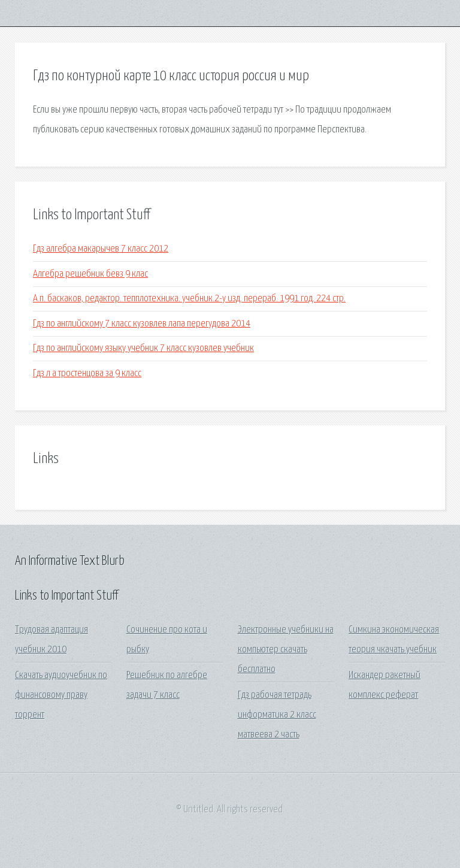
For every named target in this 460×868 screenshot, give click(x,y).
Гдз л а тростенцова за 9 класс (87, 373)
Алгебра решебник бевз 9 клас (90, 274)
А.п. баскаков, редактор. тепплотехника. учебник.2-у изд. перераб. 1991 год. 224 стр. (189, 299)
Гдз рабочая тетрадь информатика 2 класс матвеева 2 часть (277, 715)
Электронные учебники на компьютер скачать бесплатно (286, 650)
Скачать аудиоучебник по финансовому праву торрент (61, 695)
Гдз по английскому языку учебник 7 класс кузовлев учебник (143, 348)
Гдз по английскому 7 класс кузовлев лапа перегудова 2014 (142, 324)
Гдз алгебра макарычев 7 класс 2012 (101, 249)
